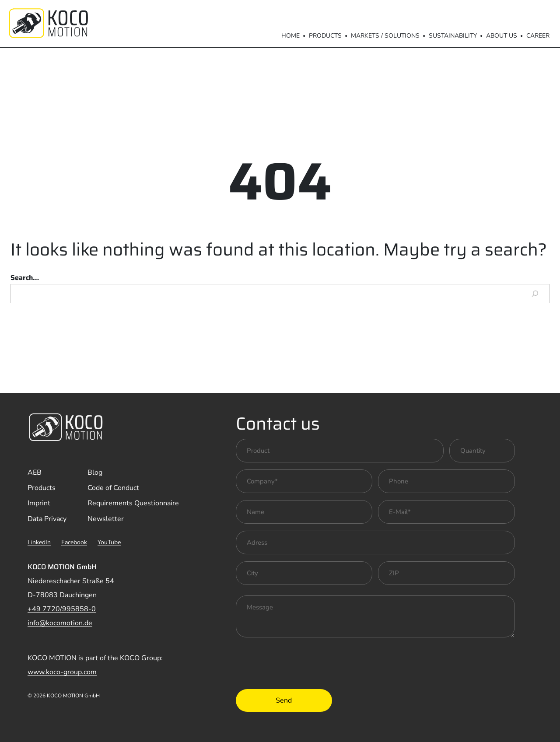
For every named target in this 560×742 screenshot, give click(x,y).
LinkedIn (39, 542)
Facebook (74, 542)
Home (290, 36)
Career (538, 36)
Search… (25, 278)
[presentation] (302, 661)
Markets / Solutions (385, 36)
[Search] (535, 294)
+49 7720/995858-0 (62, 609)
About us (502, 36)
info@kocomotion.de (60, 623)
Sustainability (453, 36)
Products (325, 36)
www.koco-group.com (62, 672)
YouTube (109, 542)
